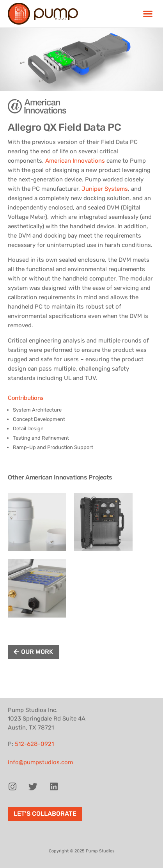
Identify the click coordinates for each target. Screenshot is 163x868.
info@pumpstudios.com (40, 762)
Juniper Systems (105, 189)
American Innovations (75, 161)
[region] (81, 59)
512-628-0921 (34, 744)
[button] (148, 14)
